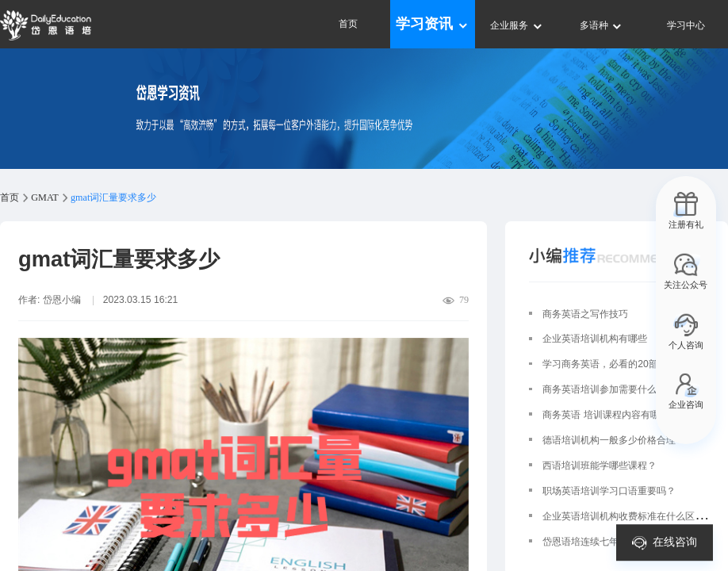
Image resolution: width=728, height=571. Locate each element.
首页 (348, 24)
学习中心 (686, 25)
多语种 (602, 25)
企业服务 (517, 25)
